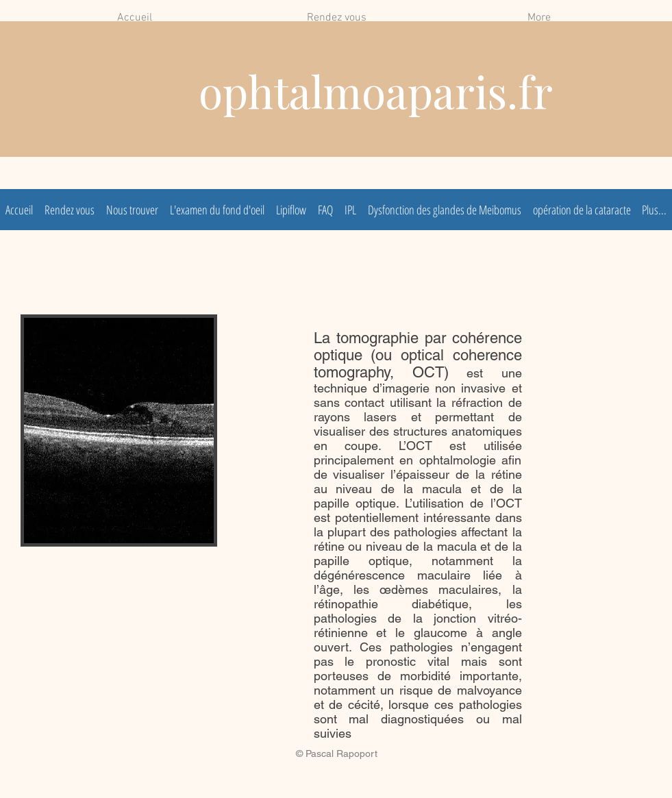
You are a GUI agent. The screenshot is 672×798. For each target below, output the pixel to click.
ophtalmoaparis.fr (376, 91)
